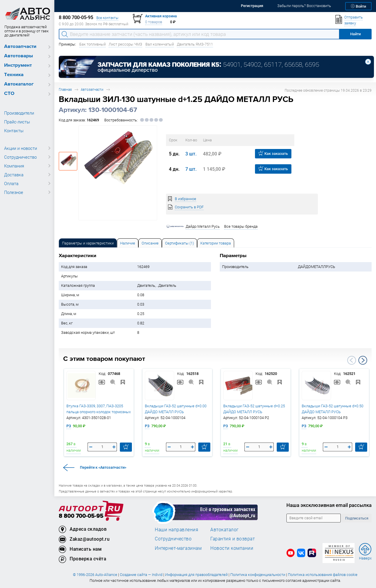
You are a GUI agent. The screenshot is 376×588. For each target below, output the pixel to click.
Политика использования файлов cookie (323, 575)
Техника (14, 75)
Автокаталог (19, 84)
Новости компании (232, 548)
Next (363, 360)
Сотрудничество (20, 157)
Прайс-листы (17, 122)
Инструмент (18, 65)
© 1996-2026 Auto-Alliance (95, 575)
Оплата (11, 183)
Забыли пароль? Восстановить (304, 6)
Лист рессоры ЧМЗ (125, 44)
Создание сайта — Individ (141, 575)
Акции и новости (21, 148)
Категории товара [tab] (216, 243)
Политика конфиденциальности (258, 575)
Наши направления (177, 530)
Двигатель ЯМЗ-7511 (195, 44)
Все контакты (107, 18)
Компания (14, 166)
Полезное (14, 192)
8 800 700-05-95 (81, 516)
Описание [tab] (150, 243)
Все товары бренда (241, 226)
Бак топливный (93, 44)
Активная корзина (161, 16)
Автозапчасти (20, 47)
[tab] (88, 243)
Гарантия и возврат (233, 539)
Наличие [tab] (128, 243)
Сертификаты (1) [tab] (179, 243)
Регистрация (252, 6)
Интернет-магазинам (178, 548)
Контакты (14, 130)
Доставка (14, 175)
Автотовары (19, 56)
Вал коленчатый (160, 44)
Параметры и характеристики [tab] (88, 243)
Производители (19, 113)
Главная (65, 89)
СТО (9, 94)
